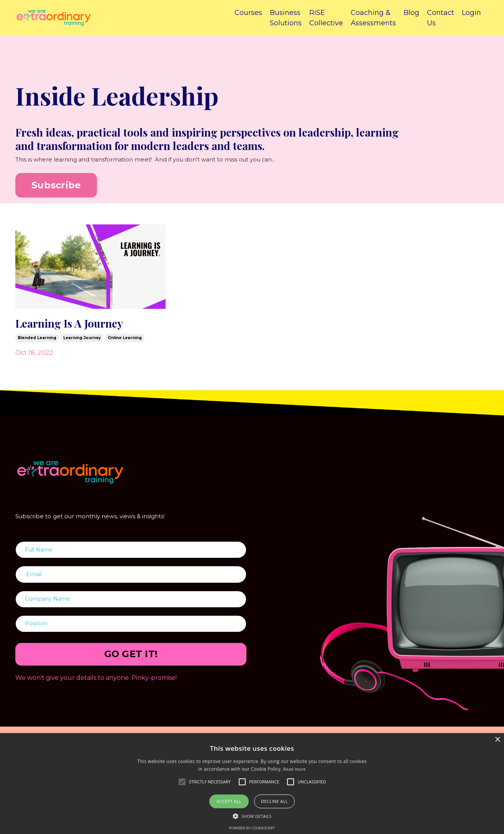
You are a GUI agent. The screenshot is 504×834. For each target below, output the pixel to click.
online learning (125, 340)
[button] (252, 816)
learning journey (82, 340)
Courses (248, 13)
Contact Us (441, 18)
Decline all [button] (274, 801)
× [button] (497, 740)
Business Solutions (286, 18)
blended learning (37, 340)
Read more (295, 769)
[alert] (252, 784)
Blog (411, 13)
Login (471, 13)
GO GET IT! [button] (131, 663)
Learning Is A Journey (76, 325)
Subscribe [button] (56, 186)
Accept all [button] (229, 801)
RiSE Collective (326, 18)
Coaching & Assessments (373, 18)
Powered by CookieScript (252, 828)
